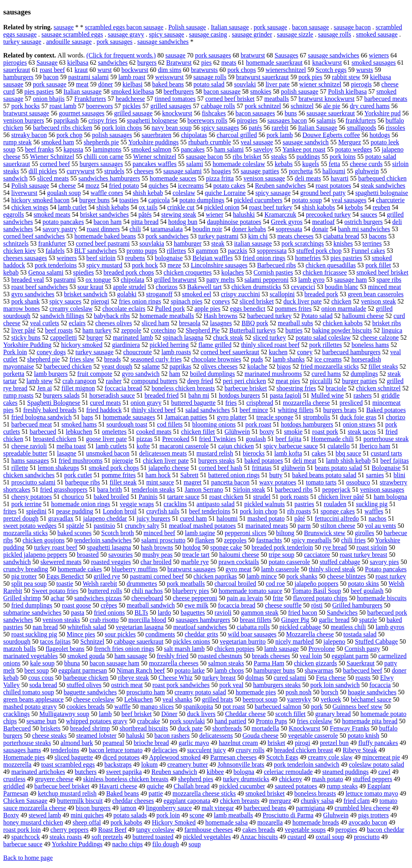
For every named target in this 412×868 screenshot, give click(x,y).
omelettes (114, 432)
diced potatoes (121, 757)
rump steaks (342, 786)
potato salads (130, 815)
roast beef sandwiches (39, 287)
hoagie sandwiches (372, 692)
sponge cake (226, 547)
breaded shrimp (90, 728)
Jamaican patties (186, 417)
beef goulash (367, 591)
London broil (120, 511)
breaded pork (321, 294)
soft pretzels (107, 837)
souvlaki (245, 84)
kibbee (215, 772)
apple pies (207, 309)
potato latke (190, 670)
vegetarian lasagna (140, 627)
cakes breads (259, 830)
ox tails (148, 207)
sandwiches (113, 63)
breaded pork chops (129, 272)
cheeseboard (147, 598)
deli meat (304, 461)
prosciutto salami (33, 482)
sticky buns (26, 338)
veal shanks (177, 699)
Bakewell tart (204, 287)
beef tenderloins (210, 511)
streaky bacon (29, 135)
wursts (365, 70)
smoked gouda (86, 656)
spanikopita (198, 707)
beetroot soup (260, 699)
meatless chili (348, 627)
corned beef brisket (230, 99)
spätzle (75, 526)
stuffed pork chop (319, 251)
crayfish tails (163, 511)
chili (135, 229)
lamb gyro (311, 280)
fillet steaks (383, 366)
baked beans (168, 84)
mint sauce (160, 482)
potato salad (209, 84)
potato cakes (229, 186)
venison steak (378, 301)
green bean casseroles (376, 294)
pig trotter (24, 576)
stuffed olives (84, 685)
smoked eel (197, 294)
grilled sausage (134, 113)
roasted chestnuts (220, 656)
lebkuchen (79, 432)
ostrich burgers (364, 222)
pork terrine (26, 504)
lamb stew (40, 381)
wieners (379, 55)
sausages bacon (287, 120)
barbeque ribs (83, 482)
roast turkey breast (363, 555)
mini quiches (87, 815)
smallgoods (362, 128)
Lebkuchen (139, 699)
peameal (113, 743)
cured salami (290, 678)
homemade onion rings (81, 504)
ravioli (223, 613)
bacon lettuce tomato (116, 750)
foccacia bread (123, 388)
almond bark (77, 743)
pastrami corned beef (157, 576)
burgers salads (61, 395)
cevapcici (303, 287)
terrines (372, 243)
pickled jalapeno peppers (35, 555)
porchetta (301, 171)
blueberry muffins (135, 569)
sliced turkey (269, 338)
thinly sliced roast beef (270, 345)
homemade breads (316, 822)
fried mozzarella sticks (330, 366)
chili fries (353, 540)
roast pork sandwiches (181, 685)
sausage (64, 27)
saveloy (263, 149)
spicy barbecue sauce (291, 446)
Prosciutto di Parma (288, 815)
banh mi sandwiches (364, 229)
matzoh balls (20, 649)
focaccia (380, 685)
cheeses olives (114, 323)
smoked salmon (151, 149)
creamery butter (188, 764)
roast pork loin (22, 830)
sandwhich (17, 562)
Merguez (350, 142)
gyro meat (238, 569)
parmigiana (311, 808)
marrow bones (22, 309)
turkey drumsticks (246, 779)
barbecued (43, 432)
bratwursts (205, 70)
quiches (158, 186)
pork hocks (26, 106)
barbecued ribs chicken (63, 128)
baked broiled (111, 497)
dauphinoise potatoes (234, 222)
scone (197, 815)
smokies (261, 91)
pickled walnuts (265, 504)
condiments (160, 634)
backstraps (118, 764)
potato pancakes (63, 222)
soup (195, 844)
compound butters (154, 381)
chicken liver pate (166, 461)
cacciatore (317, 555)
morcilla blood (147, 620)
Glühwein (237, 432)
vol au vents (380, 526)
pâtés (145, 214)
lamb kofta (288, 453)
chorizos (167, 287)
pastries (304, 504)
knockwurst (177, 113)
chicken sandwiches (29, 475)
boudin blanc (341, 287)
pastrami (65, 280)
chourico (73, 497)
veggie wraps (137, 504)
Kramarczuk (280, 214)
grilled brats (217, 699)
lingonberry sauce (169, 808)
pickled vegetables (207, 837)
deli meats (308, 178)
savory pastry (60, 229)
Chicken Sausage (25, 801)
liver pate (278, 84)
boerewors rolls (207, 120)
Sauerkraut (361, 663)
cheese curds (366, 164)
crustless (14, 779)
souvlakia (152, 243)
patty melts (221, 280)
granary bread (333, 714)
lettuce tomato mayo (372, 793)
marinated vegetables (31, 656)
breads (113, 359)
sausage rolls (334, 34)
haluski (135, 736)
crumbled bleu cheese (362, 808)
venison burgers (24, 120)
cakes (319, 453)
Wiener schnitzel (155, 157)
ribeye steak (133, 678)
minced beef (160, 533)
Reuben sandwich (174, 772)
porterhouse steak (386, 439)
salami (195, 164)
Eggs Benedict (65, 576)
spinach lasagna (183, 338)
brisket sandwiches (104, 214)
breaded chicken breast (304, 750)
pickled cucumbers (258, 200)
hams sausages (30, 461)
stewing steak (179, 214)
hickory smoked (82, 345)
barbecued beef (362, 670)
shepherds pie (101, 142)
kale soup (42, 663)
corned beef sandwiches (34, 236)
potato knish (364, 736)
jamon (128, 808)
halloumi (334, 171)
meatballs (277, 99)
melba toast (71, 446)
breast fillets (256, 620)
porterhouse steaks (27, 743)
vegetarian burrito (243, 641)
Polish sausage (187, 27)
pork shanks (302, 576)
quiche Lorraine (225, 193)
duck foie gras (358, 417)
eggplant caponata (187, 801)
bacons (378, 236)
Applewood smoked (175, 757)
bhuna (72, 663)
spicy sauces (66, 301)
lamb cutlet (72, 207)
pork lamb (280, 135)
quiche (156, 786)
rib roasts (299, 511)
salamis (326, 120)
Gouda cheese (261, 736)
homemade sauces (173, 178)
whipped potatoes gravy (97, 721)
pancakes (193, 149)
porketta (14, 374)
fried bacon (303, 613)
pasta (77, 613)
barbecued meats (386, 99)
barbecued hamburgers (351, 352)
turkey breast (219, 678)
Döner (169, 714)
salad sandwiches (208, 410)
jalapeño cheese (169, 468)
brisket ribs (387, 323)
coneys (221, 301)
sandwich (15, 178)
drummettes (142, 584)
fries (231, 403)
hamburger (188, 243)
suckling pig (372, 504)
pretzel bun (334, 743)
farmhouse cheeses (208, 830)
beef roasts (59, 330)
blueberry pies (191, 591)
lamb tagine (200, 533)
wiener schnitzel (320, 84)
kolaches (233, 272)
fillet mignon (78, 388)
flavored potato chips (320, 598)
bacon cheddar (386, 830)
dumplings (365, 374)
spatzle (368, 620)
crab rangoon (79, 381)
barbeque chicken (86, 678)
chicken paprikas (215, 576)
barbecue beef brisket (62, 786)
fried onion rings (264, 258)
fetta (334, 164)
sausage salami (183, 171)
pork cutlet (78, 475)
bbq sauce (348, 453)
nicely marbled (295, 641)
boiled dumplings (212, 374)
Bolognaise (386, 468)
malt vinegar (218, 808)
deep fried (200, 381)
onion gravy (146, 403)
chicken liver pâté (341, 497)
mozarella (270, 822)
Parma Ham (269, 663)
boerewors (100, 106)
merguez (280, 801)
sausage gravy (126, 34)
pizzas (144, 439)
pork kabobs (127, 822)
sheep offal (87, 822)
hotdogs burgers (239, 395)
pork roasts (294, 497)
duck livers (201, 714)
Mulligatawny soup (64, 714)
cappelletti (63, 338)
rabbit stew (346, 77)
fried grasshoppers (64, 489)
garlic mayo (194, 743)
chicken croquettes (188, 272)
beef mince (254, 410)
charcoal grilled (237, 135)
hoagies (221, 171)
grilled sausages (171, 106)
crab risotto (104, 620)
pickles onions (192, 641)
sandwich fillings (62, 316)
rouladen (335, 504)
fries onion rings (140, 301)
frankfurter (52, 243)
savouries (120, 555)
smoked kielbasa (132, 91)
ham (175, 374)
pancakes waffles (154, 164)
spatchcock (26, 837)
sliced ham (156, 323)
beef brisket (137, 714)
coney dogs (51, 352)
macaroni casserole (184, 446)
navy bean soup (172, 128)
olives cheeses (219, 366)
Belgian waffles (213, 258)
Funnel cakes (368, 251)
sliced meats (53, 178)
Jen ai (44, 388)
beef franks (39, 149)
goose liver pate (106, 439)
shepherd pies (196, 779)
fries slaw (82, 359)
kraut (81, 70)
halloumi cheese (363, 316)
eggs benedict (248, 309)
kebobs (354, 207)
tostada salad (360, 634)
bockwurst (135, 70)
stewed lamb (45, 815)
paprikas (180, 366)
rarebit (280, 128)
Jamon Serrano (204, 489)
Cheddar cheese (245, 714)
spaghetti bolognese (152, 120)
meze (174, 265)
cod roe (276, 584)
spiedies (84, 272)
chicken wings (30, 207)
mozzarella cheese (306, 403)
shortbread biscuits (144, 728)
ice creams (328, 359)
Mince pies (81, 634)
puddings (308, 157)
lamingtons (107, 149)
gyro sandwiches (33, 294)
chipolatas (194, 135)
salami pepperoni (266, 280)
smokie (293, 432)
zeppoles (235, 540)
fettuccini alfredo (337, 518)
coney (305, 352)
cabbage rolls (218, 106)
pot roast (234, 707)
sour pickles (120, 634)
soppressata (272, 251)
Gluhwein (336, 815)
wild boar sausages (252, 634)
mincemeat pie (381, 757)
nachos (377, 518)
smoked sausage (377, 34)
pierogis (361, 84)
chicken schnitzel (378, 388)
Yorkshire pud (382, 113)
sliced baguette (74, 757)
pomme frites (118, 475)
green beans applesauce (33, 699)
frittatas (262, 468)
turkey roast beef (56, 547)
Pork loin (15, 352)
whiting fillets (296, 410)
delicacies (165, 750)
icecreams (191, 186)
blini (399, 475)
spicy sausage (167, 34)
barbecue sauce (23, 844)
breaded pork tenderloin (282, 547)
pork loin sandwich (335, 685)
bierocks (253, 453)
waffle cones (107, 193)
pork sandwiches (167, 236)
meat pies (288, 381)
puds (257, 359)
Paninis (148, 497)
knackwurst (327, 63)
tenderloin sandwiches (103, 540)
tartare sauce (183, 497)
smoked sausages (374, 63)
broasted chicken (55, 439)
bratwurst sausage (26, 113)
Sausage (47, 63)
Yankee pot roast (304, 149)
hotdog (192, 547)
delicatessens (216, 736)
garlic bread (334, 620)
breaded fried (162, 395)
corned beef (55, 164)
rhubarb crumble (210, 142)
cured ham (193, 518)
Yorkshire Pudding (27, 345)
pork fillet (378, 265)
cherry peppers (69, 830)
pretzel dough (21, 518)
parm (304, 526)
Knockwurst (305, 728)
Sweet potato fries (55, 591)
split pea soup (29, 584)
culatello (339, 446)
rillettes (177, 251)
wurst (105, 70)
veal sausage (257, 142)
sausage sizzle (295, 34)
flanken (205, 540)
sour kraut (90, 287)
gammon (207, 251)
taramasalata (167, 229)
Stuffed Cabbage (376, 641)
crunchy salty (142, 526)
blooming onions (214, 424)
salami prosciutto (163, 540)
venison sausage (264, 178)
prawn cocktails (239, 562)
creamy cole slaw (330, 757)
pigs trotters (373, 815)
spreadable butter (25, 453)
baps (87, 417)
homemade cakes (80, 569)
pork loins (342, 157)
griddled (14, 786)
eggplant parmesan (82, 670)
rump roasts (18, 395)
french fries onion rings (124, 649)
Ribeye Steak (360, 750)
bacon (51, 77)
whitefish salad (87, 627)
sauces (369, 214)
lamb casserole (280, 569)
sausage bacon (352, 27)
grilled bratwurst (175, 280)
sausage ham (351, 280)
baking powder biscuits (342, 330)
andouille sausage (69, 42)
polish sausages (112, 135)
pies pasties (39, 91)
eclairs (77, 323)
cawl (384, 772)
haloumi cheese (239, 555)
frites (10, 511)
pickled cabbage (300, 627)
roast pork (325, 432)
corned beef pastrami (103, 243)
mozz (92, 186)
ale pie (332, 106)
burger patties (359, 381)
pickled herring (169, 345)
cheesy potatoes (32, 497)
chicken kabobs (343, 323)
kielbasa (78, 63)
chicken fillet (198, 432)
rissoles (396, 128)
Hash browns (220, 316)
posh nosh (299, 692)
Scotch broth (117, 533)
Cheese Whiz (176, 678)
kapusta (73, 149)
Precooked (176, 439)
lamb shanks (289, 359)
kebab (11, 272)
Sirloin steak (249, 489)
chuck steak (228, 338)
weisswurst (169, 77)
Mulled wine (327, 395)
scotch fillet (290, 714)
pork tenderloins (56, 265)
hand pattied (230, 721)
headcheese (131, 99)
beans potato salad (339, 468)
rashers (362, 395)
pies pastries (346, 258)
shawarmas (319, 670)
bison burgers (93, 808)
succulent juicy (206, 750)
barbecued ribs (294, 489)
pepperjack (336, 489)
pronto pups (142, 251)
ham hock (158, 475)
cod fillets (170, 424)
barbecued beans (265, 808)
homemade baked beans (105, 236)
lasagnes (221, 323)
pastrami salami (88, 77)
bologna (244, 772)
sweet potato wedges (30, 526)
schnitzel (302, 106)
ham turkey (97, 330)
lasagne (67, 453)
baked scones (75, 533)
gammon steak (260, 613)
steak (218, 243)
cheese (67, 186)
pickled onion (222, 207)
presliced (351, 403)
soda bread (43, 685)
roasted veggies (111, 562)
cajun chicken (236, 446)
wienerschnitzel (286, 70)
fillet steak (123, 482)
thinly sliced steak (332, 569)
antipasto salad (215, 504)
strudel (262, 497)
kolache (257, 366)
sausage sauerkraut (331, 113)
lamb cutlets (111, 446)
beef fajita (288, 439)
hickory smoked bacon (40, 200)
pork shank (26, 301)
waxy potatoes (278, 482)
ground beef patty (323, 193)
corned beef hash (220, 468)
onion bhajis (49, 99)
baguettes (193, 613)
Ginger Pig (295, 620)
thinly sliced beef (154, 410)
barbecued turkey (269, 316)
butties (294, 330)
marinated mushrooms (273, 374)
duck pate (190, 728)
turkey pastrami (218, 236)
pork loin (168, 815)
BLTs (141, 613)
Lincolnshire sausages (219, 265)
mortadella (265, 728)
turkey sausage (22, 42)
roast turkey (391, 576)
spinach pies (186, 301)
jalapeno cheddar (105, 518)
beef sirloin (101, 258)
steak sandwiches (383, 186)
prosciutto (367, 837)
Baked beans (123, 793)
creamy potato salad (200, 692)
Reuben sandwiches (281, 186)
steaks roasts (66, 837)
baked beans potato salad (324, 475)
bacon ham (107, 222)
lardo (164, 613)
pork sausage (271, 27)
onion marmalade (344, 309)
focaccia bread (237, 605)
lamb (105, 714)
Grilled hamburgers (357, 605)
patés (255, 128)
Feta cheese (331, 678)
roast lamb (63, 106)
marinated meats (267, 526)
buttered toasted (153, 837)
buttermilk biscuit (80, 801)
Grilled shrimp (22, 598)
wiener (214, 214)
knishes (343, 243)
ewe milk (197, 605)
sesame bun (41, 721)
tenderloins (65, 750)
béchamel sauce (371, 699)
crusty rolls (250, 750)
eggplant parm (350, 656)
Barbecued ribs (276, 265)
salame (151, 366)
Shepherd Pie (203, 330)
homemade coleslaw (239, 164)
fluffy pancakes (378, 743)
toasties (129, 200)
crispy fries (103, 120)
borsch (330, 692)
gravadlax (61, 518)
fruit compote (95, 374)
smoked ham (58, 142)
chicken (341, 301)
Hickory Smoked (174, 822)
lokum (149, 764)
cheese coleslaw (94, 699)
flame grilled (215, 345)
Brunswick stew (324, 533)
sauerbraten (157, 135)
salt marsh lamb (184, 649)
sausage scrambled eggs (72, 34)
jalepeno (334, 641)
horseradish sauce (112, 395)
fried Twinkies (218, 439)
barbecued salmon (278, 707)
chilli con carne (104, 157)
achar (58, 598)
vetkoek (331, 699)
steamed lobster (96, 736)
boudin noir (207, 229)
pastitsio (104, 526)
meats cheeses (295, 236)
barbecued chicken (67, 366)
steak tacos (362, 432)
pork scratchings (303, 243)
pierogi (100, 301)
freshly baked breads (50, 410)
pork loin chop (259, 511)
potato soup (307, 200)
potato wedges (354, 149)
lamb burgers (51, 374)
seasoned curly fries (156, 359)
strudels (114, 171)
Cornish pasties (273, 272)
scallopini (282, 294)
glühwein (293, 468)
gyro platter (232, 417)
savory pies (384, 562)
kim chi (258, 236)
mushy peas (158, 555)
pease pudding (75, 511)
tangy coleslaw (156, 830)
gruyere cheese (54, 779)
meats (229, 63)
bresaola (190, 323)
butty (276, 475)
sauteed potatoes (296, 786)
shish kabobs (319, 207)
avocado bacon (368, 822)
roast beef (53, 70)
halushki (244, 214)
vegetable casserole (313, 736)
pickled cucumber (242, 786)
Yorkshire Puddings (77, 844)
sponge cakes (338, 511)
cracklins (175, 504)
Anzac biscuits (259, 837)
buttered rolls (105, 591)
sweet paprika (124, 772)
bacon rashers (172, 736)
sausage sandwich (306, 142)
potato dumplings (202, 200)
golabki (127, 294)
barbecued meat (32, 424)
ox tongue (98, 280)
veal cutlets (45, 323)
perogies (346, 830)
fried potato (124, 186)
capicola (159, 200)
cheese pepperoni (195, 598)
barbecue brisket (246, 388)
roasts (363, 678)
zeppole (131, 330)
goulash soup (64, 193)
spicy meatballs (312, 540)
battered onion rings (234, 475)
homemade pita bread (370, 721)
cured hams (326, 374)
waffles (374, 511)
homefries (308, 258)
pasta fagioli (285, 395)
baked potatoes (264, 461)
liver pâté (23, 330)
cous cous (41, 678)
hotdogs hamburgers (307, 424)
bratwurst (253, 55)
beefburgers (179, 91)
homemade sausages (129, 417)
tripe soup (282, 555)
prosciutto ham (146, 692)
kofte (143, 446)
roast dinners (103, 229)
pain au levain (245, 598)
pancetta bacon (231, 482)
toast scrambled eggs (68, 764)
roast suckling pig (34, 634)
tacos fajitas (56, 641)
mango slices (157, 707)
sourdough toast (127, 424)
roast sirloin (372, 547)
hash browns (157, 547)
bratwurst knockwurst (327, 99)
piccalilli (321, 381)
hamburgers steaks (277, 685)
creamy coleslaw (71, 309)
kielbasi (132, 84)
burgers (147, 63)
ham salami (229, 149)
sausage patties (260, 171)
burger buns (95, 200)
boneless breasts (315, 793)
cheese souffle (283, 605)
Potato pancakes (386, 569)
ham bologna (390, 497)
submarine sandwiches (32, 613)
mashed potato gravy (30, 707)
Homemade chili (332, 439)
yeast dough (117, 366)
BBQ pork (255, 323)
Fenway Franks (350, 728)
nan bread (45, 627)
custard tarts (387, 453)
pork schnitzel (263, 106)
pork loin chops (122, 128)
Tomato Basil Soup (316, 591)
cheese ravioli (29, 446)
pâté (300, 518)
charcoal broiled (235, 584)
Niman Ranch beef (141, 670)
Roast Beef (112, 830)
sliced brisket (256, 301)
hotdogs (380, 135)
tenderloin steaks (153, 489)
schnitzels (16, 243)
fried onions (109, 613)
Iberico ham (375, 446)
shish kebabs (113, 207)
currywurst (81, 171)
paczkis (238, 251)
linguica (392, 330)
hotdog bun (183, 222)
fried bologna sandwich (41, 417)
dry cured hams (370, 106)
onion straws (359, 424)
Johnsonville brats (241, 764)
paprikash (66, 120)
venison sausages (382, 489)
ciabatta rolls (253, 627)
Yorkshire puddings (153, 142)
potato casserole (289, 562)
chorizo (396, 417)
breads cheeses (271, 656)
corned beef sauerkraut (230, 352)
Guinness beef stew (357, 707)
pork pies (310, 77)
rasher (114, 381)
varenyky (299, 699)
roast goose (76, 605)
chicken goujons (43, 540)
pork (317, 707)
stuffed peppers (373, 779)
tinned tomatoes (175, 99)
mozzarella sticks (26, 533)
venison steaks (61, 620)
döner (105, 84)
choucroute (137, 352)
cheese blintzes (346, 576)
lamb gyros (390, 627)
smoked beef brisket (382, 272)
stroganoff (159, 294)
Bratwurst (179, 63)
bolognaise (169, 258)
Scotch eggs (331, 70)
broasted (88, 555)
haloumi (227, 518)
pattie (156, 793)
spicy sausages (220, 128)
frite (278, 598)
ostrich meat (127, 685)
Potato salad (317, 316)
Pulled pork (170, 309)
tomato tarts (321, 482)
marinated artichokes (38, 772)
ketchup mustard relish (67, 793)
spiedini (36, 511)
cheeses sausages (25, 258)
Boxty (11, 815)
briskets (50, 728)
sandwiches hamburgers (109, 178)
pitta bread (145, 222)
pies (206, 63)
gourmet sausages (81, 113)
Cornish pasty (362, 649)
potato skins (364, 584)
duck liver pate (302, 301)
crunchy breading (26, 569)
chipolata (133, 280)
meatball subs (296, 323)
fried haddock (104, 410)
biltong (285, 533)
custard (297, 837)
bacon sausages (255, 113)
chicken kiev (20, 251)
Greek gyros (287, 222)
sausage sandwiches (163, 42)
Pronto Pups (272, 721)
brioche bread (151, 743)
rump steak (18, 142)
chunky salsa (317, 801)
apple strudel (130, 287)
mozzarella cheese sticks (204, 793)
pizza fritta (220, 178)
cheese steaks (49, 736)
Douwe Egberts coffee (331, 135)
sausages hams (22, 750)
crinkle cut (181, 207)
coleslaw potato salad (376, 764)
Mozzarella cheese (310, 634)
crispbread (260, 403)
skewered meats (61, 562)
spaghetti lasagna (109, 547)
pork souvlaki (187, 721)
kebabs (284, 164)
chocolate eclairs (124, 309)
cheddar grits (201, 634)
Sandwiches (342, 613)
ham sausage (131, 656)
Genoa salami (46, 272)
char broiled (156, 562)
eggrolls (14, 214)
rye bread (335, 547)
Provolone (321, 649)
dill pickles (43, 171)
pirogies (247, 120)
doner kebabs (249, 229)
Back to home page (28, 858)
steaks (279, 157)
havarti (340, 178)
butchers (86, 772)
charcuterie (390, 200)
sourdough (17, 641)
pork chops (242, 70)
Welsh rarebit (100, 584)
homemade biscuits (382, 598)
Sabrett (189, 475)
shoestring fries (296, 388)
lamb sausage (282, 649)
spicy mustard (104, 265)
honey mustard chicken (33, 822)
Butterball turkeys (252, 330)
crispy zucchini (240, 294)
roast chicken (226, 497)
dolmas (255, 678)
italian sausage (253, 243)
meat (82, 84)
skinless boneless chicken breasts (126, 779)
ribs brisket (247, 157)
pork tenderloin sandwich (307, 764)
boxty (267, 432)
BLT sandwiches (95, 251)
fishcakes (214, 113)
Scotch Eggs (282, 757)
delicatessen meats (163, 453)
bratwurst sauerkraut (263, 77)
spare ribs (389, 280)
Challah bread (191, 786)
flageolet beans (65, 649)
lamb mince (262, 576)
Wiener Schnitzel (52, 157)
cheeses (144, 171)
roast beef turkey (271, 207)
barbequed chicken (382, 178)
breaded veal (28, 280)
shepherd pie (44, 359)
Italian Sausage (318, 128)
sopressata (289, 229)
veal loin (311, 656)
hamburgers (18, 77)
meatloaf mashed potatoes (202, 526)
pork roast (258, 424)
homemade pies (256, 692)
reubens (135, 258)
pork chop (69, 135)
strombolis (317, 417)
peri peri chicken (245, 381)
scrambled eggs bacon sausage (124, 27)
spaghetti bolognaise (382, 193)
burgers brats (340, 410)
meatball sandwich (151, 605)
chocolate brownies (216, 359)
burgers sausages (101, 164)
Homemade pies (24, 757)
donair (320, 229)
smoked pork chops (113, 468)
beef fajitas (394, 461)
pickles (131, 106)
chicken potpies (235, 649)
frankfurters (361, 120)
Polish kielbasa (347, 91)
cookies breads (85, 707)
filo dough (166, 844)
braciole (336, 388)
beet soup (36, 670)
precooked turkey (328, 214)
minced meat (384, 287)
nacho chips (128, 844)
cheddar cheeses (133, 801)
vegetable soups (305, 830)
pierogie (123, 461)
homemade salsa (226, 822)
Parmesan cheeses (234, 757)
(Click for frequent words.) (121, 55)
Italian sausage (230, 27)
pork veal (231, 685)
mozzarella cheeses (174, 663)
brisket (276, 743)
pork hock (145, 265)
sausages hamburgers (203, 620)
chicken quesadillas (331, 265)
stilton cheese (338, 526)
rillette (20, 468)
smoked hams (79, 424)
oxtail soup (330, 837)
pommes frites (293, 309)
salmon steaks (226, 663)
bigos (284, 366)
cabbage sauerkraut (139, 641)
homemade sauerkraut (274, 63)
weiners (67, 258)
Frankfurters (90, 99)
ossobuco (358, 482)
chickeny (290, 779)
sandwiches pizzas (98, 598)
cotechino (163, 330)
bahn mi (199, 395)
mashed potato (266, 518)
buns (290, 113)
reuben (381, 207)
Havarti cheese (118, 786)
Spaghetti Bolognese (54, 403)
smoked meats (52, 214)
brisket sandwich (86, 294)
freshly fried (173, 656)
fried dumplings (32, 605)
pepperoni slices (246, 533)
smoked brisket (265, 793)
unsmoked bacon (108, 453)
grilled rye (107, 576)
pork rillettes (325, 345)
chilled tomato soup (29, 692)
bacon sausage (311, 27)
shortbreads (227, 728)
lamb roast (132, 77)
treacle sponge (275, 417)
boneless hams (370, 345)
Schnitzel (93, 641)
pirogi (303, 743)
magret (192, 482)
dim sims (169, 70)
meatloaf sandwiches (200, 627)
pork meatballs (186, 584)
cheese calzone (380, 338)
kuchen (278, 352)
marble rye (195, 562)
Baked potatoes (386, 410)
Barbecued (17, 728)
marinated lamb (133, 338)
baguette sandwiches (90, 692)
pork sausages (114, 42)
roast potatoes (333, 186)
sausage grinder (252, 34)
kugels (311, 164)
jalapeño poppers (316, 584)
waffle (123, 707)
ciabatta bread (341, 236)
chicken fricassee (325, 272)
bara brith (109, 489)
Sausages (287, 55)
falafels (55, 251)
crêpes (109, 605)
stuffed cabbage (340, 562)
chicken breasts (240, 801)
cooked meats (154, 432)
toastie (65, 584)
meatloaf (323, 222)
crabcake (149, 721)
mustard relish (215, 453)
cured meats (106, 403)
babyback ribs (112, 316)
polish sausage (300, 91)
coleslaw (184, 193)
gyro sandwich (141, 374)
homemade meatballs (167, 316)
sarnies (375, 475)
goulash (256, 439)
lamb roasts (176, 352)
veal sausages (349, 200)
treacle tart (196, 555)
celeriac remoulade (288, 772)
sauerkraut (17, 70)
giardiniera (126, 345)
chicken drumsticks (256, 287)
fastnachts (269, 540)
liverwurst (24, 193)
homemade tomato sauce (250, 591)
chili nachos (147, 591)
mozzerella (17, 764)
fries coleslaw (315, 721)
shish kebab (148, 193)
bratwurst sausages (192, 569)
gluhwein (367, 171)
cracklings (16, 714)
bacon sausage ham (115, 663)
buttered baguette (193, 403)
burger (95, 338)
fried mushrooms (81, 461)
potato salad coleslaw (323, 338)
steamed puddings (345, 772)
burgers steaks (217, 461)
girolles (365, 533)
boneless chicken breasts (183, 388)
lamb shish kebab (348, 461)
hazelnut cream (238, 743)
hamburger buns (274, 670)
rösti (317, 605)
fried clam (357, 801)
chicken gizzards (316, 663)
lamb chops (229, 670)
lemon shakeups (59, 468)
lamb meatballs (234, 815)
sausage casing (208, 34)
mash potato (328, 779)
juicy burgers (153, 518)
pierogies (15, 63)
